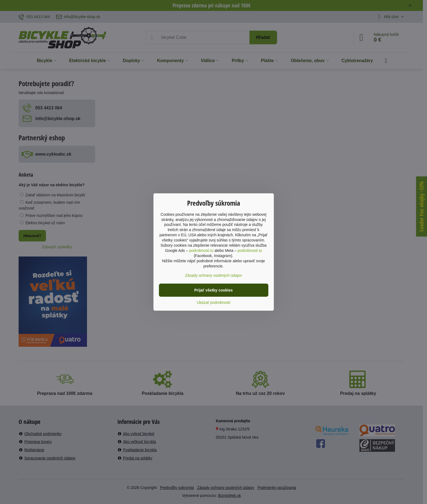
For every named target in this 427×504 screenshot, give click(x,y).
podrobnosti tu (201, 250)
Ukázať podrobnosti (214, 302)
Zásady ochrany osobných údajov (213, 275)
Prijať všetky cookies (213, 290)
